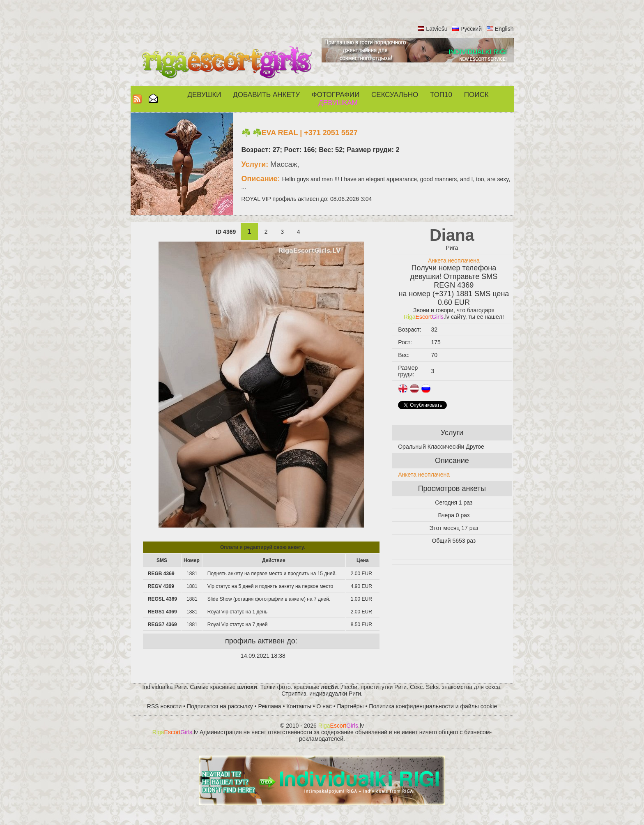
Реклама (270, 706)
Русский (471, 29)
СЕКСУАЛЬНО (395, 95)
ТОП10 (441, 95)
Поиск (476, 95)
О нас (324, 706)
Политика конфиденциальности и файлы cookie (433, 706)
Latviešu (437, 29)
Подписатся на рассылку (220, 706)
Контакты (299, 706)
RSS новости (164, 706)
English (504, 29)
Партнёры (351, 706)
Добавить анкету (266, 95)
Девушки (204, 95)
